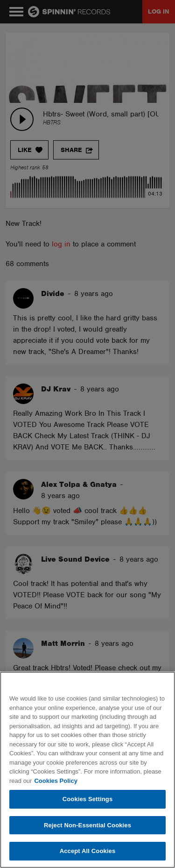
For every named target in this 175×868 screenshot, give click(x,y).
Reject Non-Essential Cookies (87, 825)
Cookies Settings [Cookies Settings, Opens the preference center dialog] (88, 799)
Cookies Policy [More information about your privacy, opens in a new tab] (56, 781)
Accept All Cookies (88, 851)
